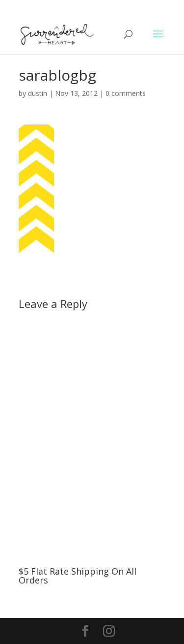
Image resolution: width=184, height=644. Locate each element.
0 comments (126, 93)
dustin (38, 93)
